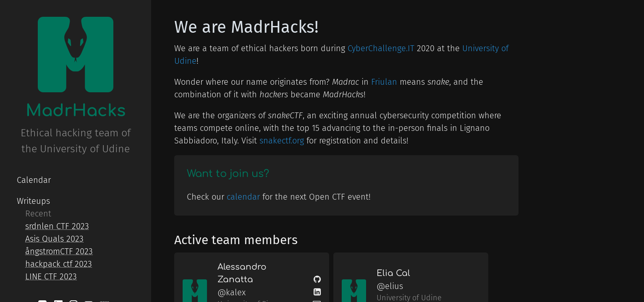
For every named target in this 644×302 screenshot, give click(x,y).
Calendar (34, 180)
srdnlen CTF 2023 (57, 226)
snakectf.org (282, 141)
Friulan (384, 82)
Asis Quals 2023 (54, 239)
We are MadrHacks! (246, 27)
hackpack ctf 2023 (59, 264)
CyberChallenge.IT (381, 48)
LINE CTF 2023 (51, 276)
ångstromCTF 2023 (59, 251)
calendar (243, 197)
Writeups (33, 201)
